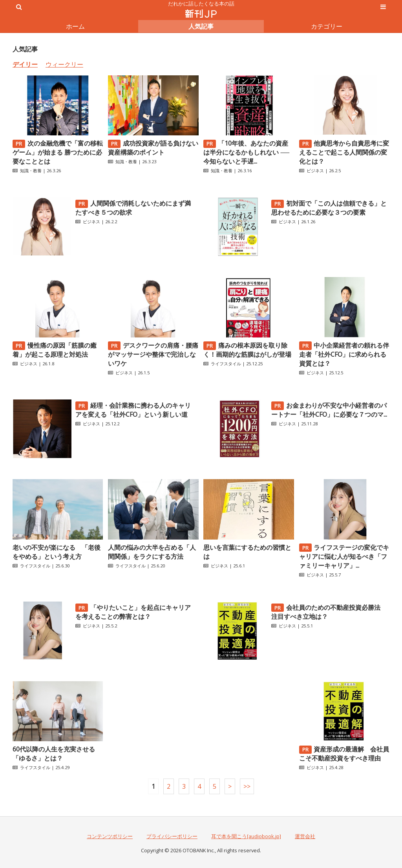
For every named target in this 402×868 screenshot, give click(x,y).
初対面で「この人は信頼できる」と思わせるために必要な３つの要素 (329, 208)
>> (247, 786)
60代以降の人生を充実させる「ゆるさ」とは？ (54, 754)
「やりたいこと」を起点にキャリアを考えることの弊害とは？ (133, 612)
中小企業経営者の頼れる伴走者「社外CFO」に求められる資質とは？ (344, 354)
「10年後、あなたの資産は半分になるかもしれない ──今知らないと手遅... (246, 152)
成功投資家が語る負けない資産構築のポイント (153, 148)
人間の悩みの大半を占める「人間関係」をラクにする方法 (152, 552)
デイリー (25, 64)
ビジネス (315, 170)
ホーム (75, 26)
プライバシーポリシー (172, 836)
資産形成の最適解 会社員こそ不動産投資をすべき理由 (344, 754)
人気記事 (201, 26)
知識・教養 (31, 170)
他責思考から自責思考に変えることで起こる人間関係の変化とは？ (344, 152)
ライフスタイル (226, 364)
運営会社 (305, 836)
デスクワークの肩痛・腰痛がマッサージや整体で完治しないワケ (153, 354)
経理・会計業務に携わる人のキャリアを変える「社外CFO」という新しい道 (133, 410)
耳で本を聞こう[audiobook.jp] (246, 836)
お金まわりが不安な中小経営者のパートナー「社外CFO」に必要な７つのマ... (329, 410)
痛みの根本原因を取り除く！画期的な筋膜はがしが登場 (247, 350)
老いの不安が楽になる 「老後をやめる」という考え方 (57, 552)
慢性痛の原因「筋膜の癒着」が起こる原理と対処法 (55, 350)
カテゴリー (327, 26)
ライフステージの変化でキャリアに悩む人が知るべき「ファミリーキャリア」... (344, 556)
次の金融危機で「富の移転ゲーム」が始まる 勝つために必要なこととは (58, 152)
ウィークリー (64, 64)
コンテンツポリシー (110, 836)
